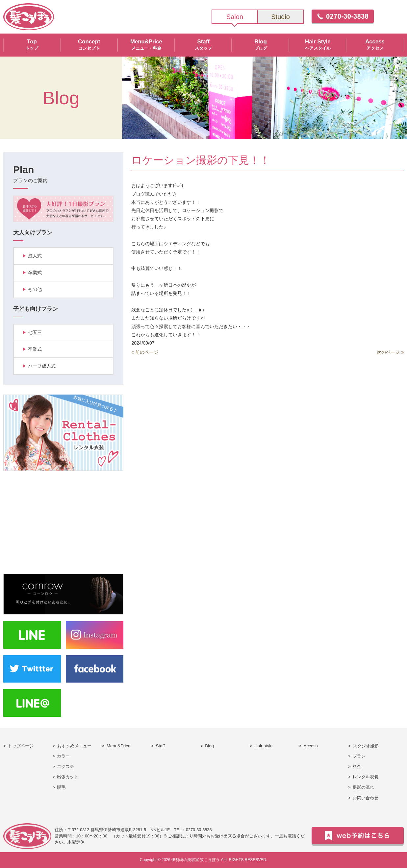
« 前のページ (145, 352)
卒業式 (35, 273)
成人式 (35, 256)
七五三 (35, 332)
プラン (359, 756)
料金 (357, 767)
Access (311, 746)
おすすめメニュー (74, 746)
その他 (35, 289)
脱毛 (61, 787)
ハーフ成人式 (42, 366)
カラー (63, 756)
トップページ (21, 746)
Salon (235, 17)
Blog (209, 746)
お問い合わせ (366, 798)
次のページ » (390, 352)
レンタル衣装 (366, 777)
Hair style (263, 746)
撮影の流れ (363, 787)
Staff (160, 746)
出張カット (68, 777)
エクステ (65, 767)
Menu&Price (118, 746)
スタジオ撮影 (366, 746)
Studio (280, 17)
